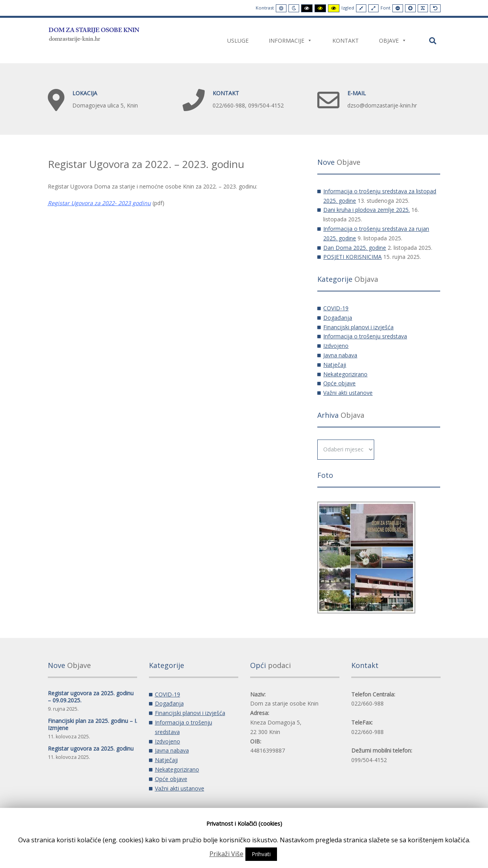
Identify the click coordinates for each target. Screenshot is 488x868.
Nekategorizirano (345, 374)
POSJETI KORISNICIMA (352, 257)
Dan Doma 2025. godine (355, 248)
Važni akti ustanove (348, 393)
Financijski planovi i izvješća (358, 327)
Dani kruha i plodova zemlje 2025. (366, 210)
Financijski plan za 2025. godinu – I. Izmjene (92, 724)
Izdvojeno (336, 346)
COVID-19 (336, 308)
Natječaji (335, 365)
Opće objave (339, 383)
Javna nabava (340, 355)
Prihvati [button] (261, 854)
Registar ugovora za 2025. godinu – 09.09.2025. (91, 697)
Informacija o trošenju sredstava (365, 336)
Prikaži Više (226, 854)
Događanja (338, 318)
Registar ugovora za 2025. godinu (91, 748)
